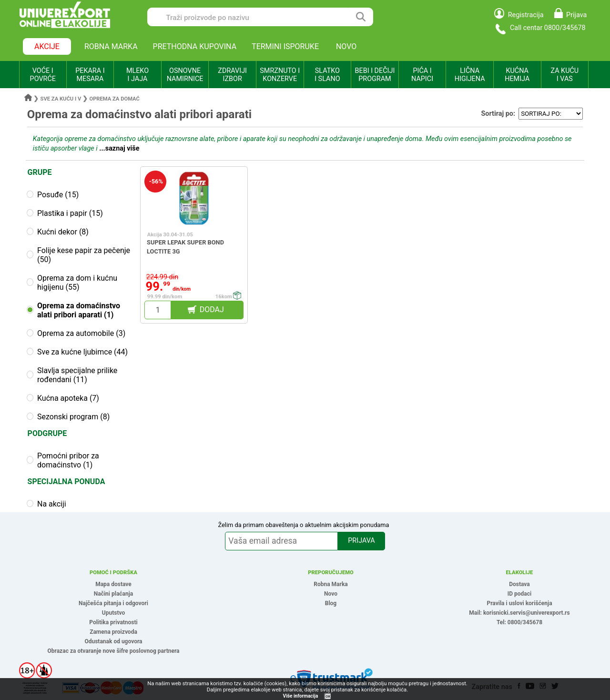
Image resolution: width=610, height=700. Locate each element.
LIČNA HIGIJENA (470, 75)
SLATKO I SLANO (327, 75)
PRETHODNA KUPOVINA (195, 46)
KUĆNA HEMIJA (517, 75)
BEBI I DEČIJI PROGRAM (375, 75)
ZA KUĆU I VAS (564, 75)
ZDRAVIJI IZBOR (232, 75)
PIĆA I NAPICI (422, 75)
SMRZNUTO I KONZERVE (280, 75)
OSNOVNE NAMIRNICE (185, 75)
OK (328, 696)
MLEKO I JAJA (137, 75)
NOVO (346, 46)
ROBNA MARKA (111, 46)
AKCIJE (47, 46)
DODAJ (212, 309)
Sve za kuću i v (61, 99)
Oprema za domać (114, 99)
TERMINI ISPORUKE (285, 46)
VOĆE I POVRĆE (43, 75)
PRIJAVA (361, 541)
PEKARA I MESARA (90, 75)
